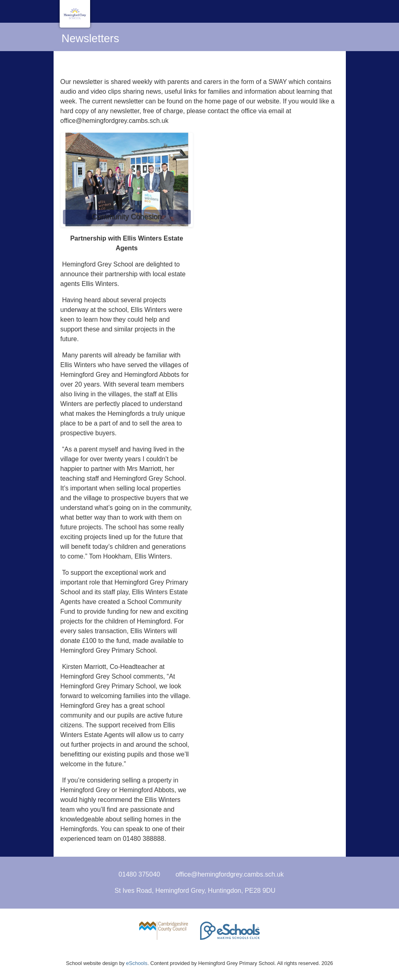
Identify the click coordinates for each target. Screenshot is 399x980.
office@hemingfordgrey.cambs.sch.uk (229, 874)
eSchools (137, 963)
